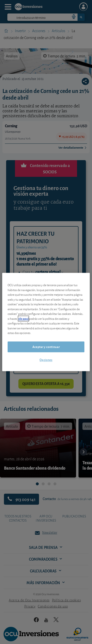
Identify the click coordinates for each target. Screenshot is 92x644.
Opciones (46, 360)
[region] (46, 322)
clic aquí (23, 318)
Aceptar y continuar (46, 347)
